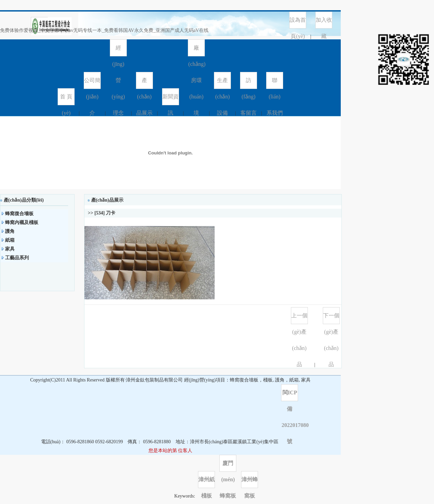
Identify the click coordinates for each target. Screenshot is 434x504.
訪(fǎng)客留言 (249, 83)
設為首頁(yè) (298, 23)
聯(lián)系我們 (275, 83)
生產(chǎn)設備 (223, 83)
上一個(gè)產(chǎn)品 (299, 318)
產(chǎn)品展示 (144, 83)
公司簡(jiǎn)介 (92, 83)
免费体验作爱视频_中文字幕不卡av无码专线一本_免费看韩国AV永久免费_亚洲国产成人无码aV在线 (104, 30)
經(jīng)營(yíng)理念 (118, 51)
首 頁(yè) (66, 99)
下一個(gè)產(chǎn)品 (331, 318)
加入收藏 (324, 23)
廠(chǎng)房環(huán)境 (196, 51)
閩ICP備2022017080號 (290, 395)
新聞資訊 (171, 99)
